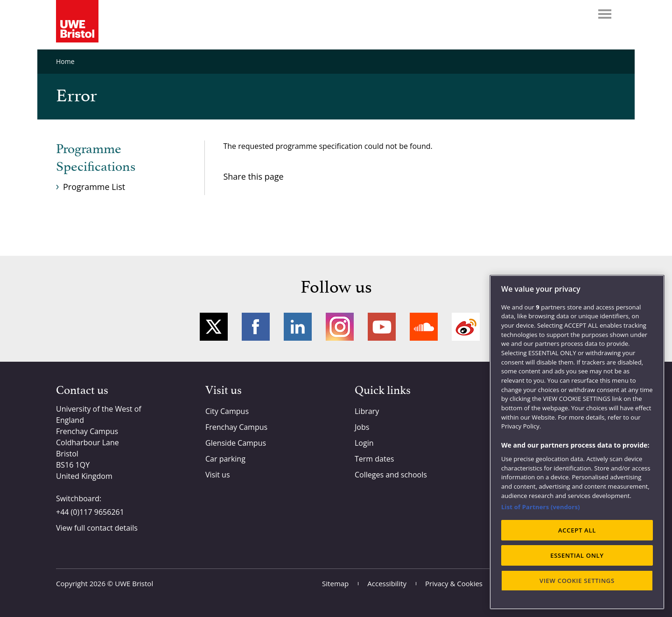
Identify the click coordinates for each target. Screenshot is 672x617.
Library (367, 411)
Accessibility (387, 583)
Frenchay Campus (236, 427)
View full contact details (97, 528)
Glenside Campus (236, 443)
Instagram (340, 327)
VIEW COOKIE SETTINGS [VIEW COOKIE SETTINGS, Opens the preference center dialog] (577, 581)
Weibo (466, 327)
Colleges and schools (391, 475)
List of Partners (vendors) (541, 507)
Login (364, 443)
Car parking (225, 459)
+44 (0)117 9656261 (90, 512)
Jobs (362, 427)
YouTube (382, 327)
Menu (605, 14)
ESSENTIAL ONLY (577, 555)
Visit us (218, 475)
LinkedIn (298, 327)
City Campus (227, 411)
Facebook (256, 327)
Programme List (94, 187)
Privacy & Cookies (454, 583)
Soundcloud (424, 327)
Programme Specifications (96, 158)
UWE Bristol (134, 583)
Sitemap (335, 583)
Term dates (374, 459)
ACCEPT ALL (577, 530)
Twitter (214, 327)
